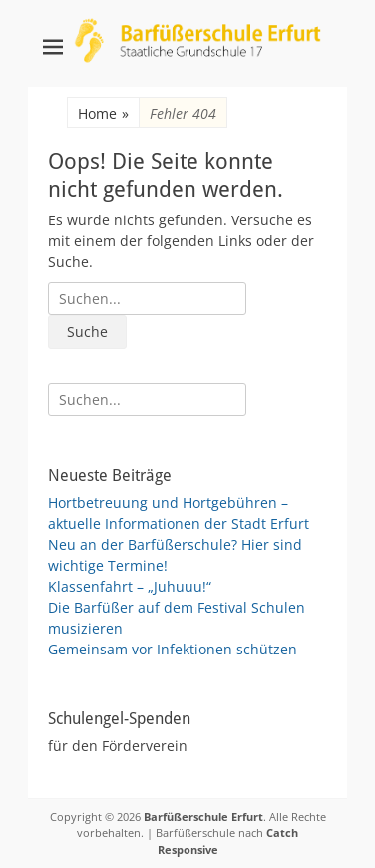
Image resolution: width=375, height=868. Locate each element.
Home (103, 113)
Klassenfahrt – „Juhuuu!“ (130, 586)
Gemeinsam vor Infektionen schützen (173, 649)
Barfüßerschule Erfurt (203, 817)
